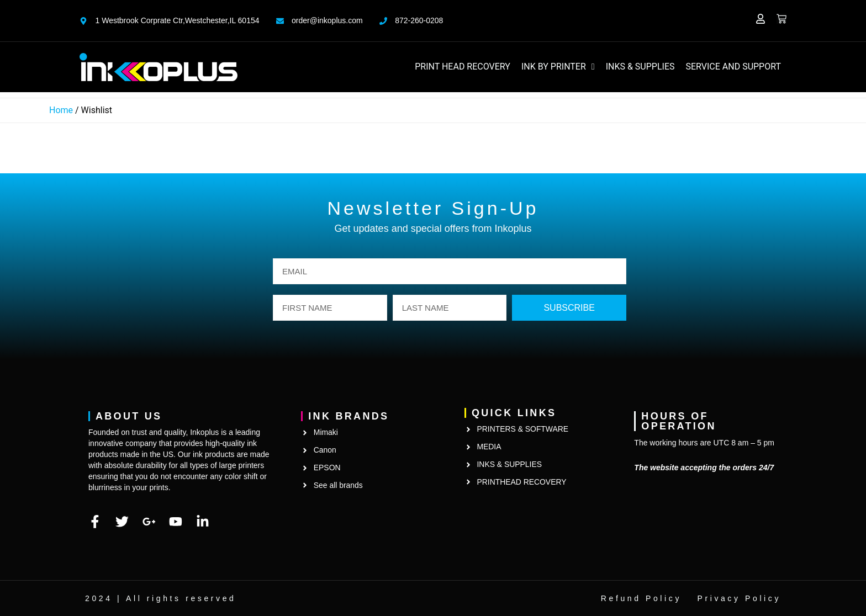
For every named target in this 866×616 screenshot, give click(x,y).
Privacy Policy (739, 598)
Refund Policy (641, 598)
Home (61, 110)
